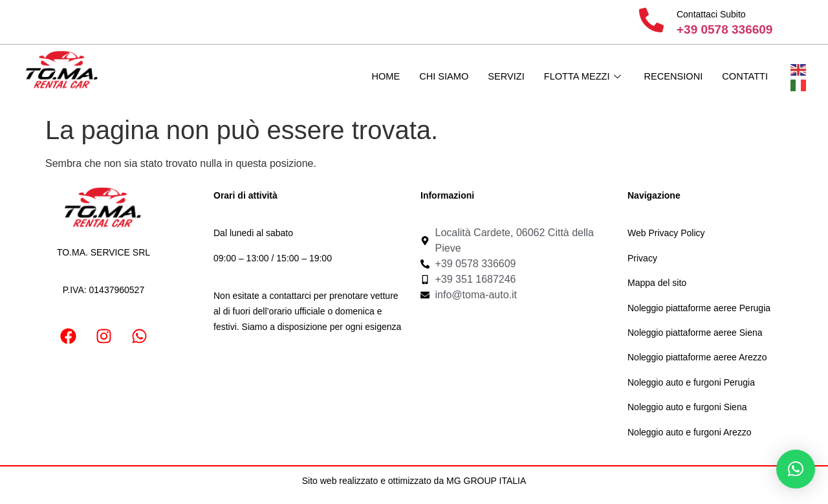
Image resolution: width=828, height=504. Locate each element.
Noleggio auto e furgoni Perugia (691, 382)
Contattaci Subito (711, 14)
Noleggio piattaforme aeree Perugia (699, 308)
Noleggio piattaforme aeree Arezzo (697, 357)
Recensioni (671, 77)
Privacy (642, 258)
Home (378, 77)
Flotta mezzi (578, 77)
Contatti (744, 77)
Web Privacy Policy (666, 233)
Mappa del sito (657, 283)
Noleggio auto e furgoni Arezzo (689, 432)
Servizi (501, 77)
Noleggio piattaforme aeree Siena (695, 333)
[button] (796, 469)
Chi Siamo (437, 77)
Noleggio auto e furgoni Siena (687, 407)
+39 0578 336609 (724, 29)
